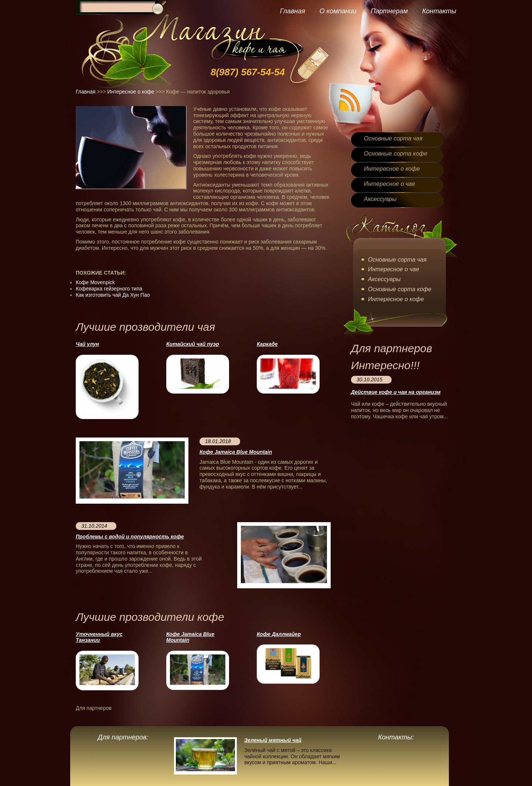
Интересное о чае (390, 184)
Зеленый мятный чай (273, 740)
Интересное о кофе (131, 92)
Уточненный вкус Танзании (99, 637)
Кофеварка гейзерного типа (109, 289)
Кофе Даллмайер (279, 634)
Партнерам (389, 11)
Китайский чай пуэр (193, 344)
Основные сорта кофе (396, 154)
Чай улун (87, 344)
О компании (338, 11)
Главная (293, 11)
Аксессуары (380, 199)
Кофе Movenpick (95, 282)
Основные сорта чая (393, 138)
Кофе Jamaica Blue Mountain (236, 452)
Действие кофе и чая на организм (396, 392)
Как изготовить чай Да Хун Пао (113, 295)
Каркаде (267, 344)
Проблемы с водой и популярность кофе (130, 537)
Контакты (439, 11)
